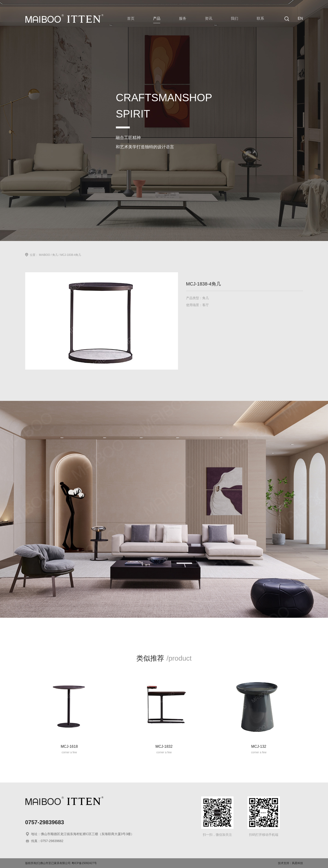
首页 (131, 18)
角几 (55, 255)
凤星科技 (297, 863)
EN (300, 18)
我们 (234, 18)
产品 (157, 18)
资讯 (209, 18)
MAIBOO (44, 255)
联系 (260, 18)
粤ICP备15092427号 (84, 863)
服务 (183, 18)
